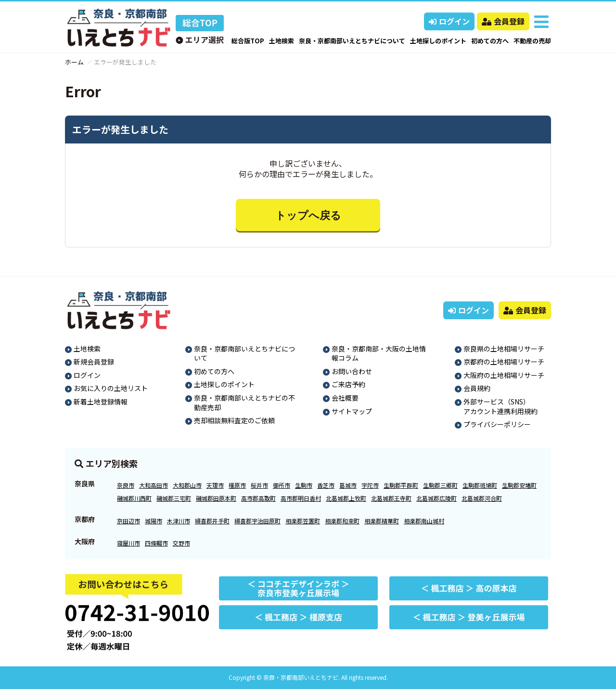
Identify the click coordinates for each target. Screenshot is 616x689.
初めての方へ (490, 41)
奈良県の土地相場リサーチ (504, 349)
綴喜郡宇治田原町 (257, 521)
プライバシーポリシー (497, 424)
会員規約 (477, 388)
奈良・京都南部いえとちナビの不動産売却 (244, 403)
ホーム (74, 62)
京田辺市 (128, 521)
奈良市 (126, 485)
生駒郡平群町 (401, 485)
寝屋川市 (128, 543)
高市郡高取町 (258, 498)
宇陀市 (370, 485)
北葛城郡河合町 (482, 498)
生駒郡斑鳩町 (480, 485)
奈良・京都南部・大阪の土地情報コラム (379, 353)
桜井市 (259, 485)
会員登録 (503, 21)
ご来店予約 (348, 384)
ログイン (449, 21)
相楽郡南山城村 (424, 521)
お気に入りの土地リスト (111, 388)
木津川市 (179, 521)
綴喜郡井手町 (212, 521)
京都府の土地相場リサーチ (504, 362)
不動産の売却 (532, 41)
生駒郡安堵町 (519, 485)
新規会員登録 (94, 362)
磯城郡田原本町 (216, 498)
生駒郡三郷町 (440, 485)
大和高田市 (154, 485)
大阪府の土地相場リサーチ (504, 375)
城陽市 (154, 521)
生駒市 (304, 485)
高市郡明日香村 (301, 498)
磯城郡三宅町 (174, 498)
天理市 (215, 485)
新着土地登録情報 (101, 402)
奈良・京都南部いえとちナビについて (352, 41)
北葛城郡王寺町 (391, 498)
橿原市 (237, 485)
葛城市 (348, 485)
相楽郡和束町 (342, 521)
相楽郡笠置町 (303, 521)
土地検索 (282, 41)
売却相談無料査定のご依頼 (234, 420)
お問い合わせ (352, 371)
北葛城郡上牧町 (346, 498)
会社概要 (345, 398)
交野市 (181, 543)
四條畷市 (156, 543)
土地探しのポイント (438, 41)
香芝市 (326, 485)
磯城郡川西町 (134, 498)
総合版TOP (248, 41)
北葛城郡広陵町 (436, 498)
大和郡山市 (187, 485)
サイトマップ (352, 411)
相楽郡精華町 (382, 521)
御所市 (282, 485)
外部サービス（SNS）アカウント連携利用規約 (500, 406)
